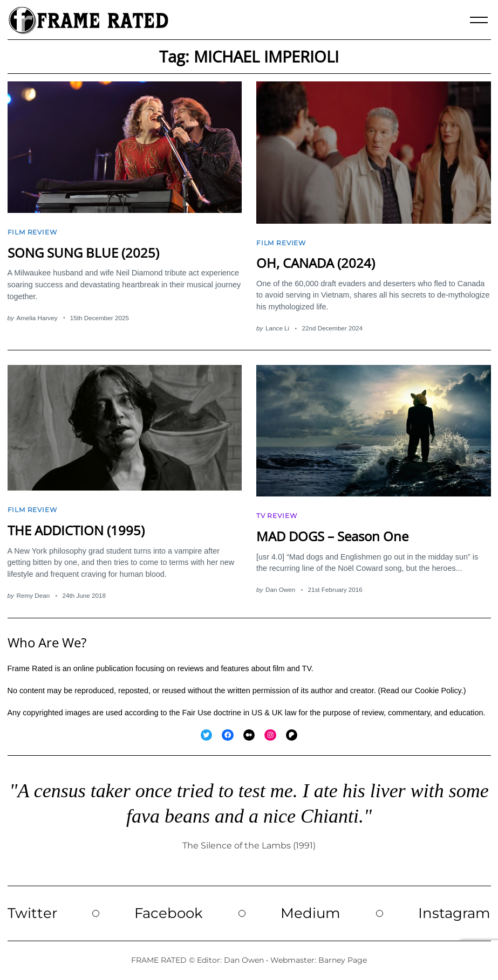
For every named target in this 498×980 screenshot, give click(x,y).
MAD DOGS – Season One (332, 536)
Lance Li (277, 328)
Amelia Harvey (37, 318)
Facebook (169, 913)
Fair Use (196, 713)
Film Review (32, 232)
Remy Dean (33, 595)
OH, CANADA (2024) (316, 263)
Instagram (454, 913)
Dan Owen (280, 589)
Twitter (32, 913)
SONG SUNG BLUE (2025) (83, 253)
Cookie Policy (438, 691)
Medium (311, 913)
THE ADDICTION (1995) (76, 530)
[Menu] (479, 20)
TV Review (277, 516)
